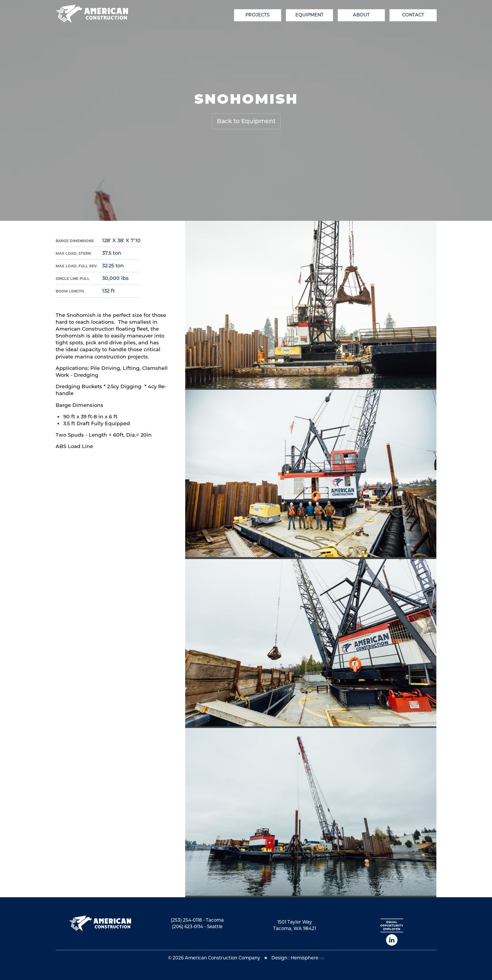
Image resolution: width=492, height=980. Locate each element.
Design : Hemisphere (295, 958)
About (361, 15)
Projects (257, 15)
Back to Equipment (246, 121)
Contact (413, 15)
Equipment (309, 15)
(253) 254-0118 (186, 920)
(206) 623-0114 (188, 927)
